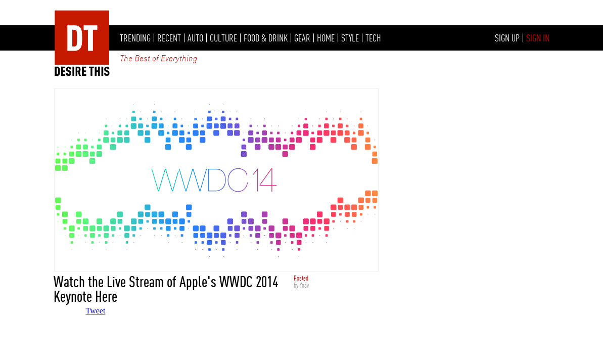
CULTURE (223, 38)
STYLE (350, 38)
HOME (326, 38)
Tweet (96, 311)
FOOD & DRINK (266, 38)
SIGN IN (538, 38)
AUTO (195, 38)
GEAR (302, 38)
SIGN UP (507, 38)
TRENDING (135, 38)
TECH (373, 38)
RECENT (169, 38)
